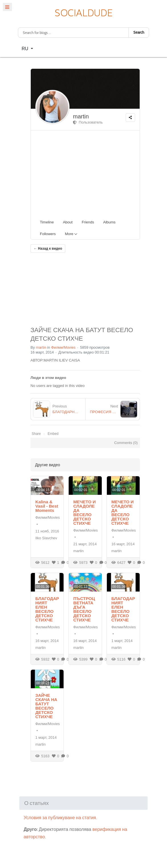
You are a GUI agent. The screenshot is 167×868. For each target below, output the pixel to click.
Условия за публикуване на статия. (60, 818)
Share (36, 434)
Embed (53, 434)
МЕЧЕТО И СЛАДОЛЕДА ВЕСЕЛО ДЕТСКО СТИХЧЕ (84, 512)
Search (139, 32)
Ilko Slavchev (46, 538)
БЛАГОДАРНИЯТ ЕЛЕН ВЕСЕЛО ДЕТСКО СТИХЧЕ (47, 609)
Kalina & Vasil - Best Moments (47, 506)
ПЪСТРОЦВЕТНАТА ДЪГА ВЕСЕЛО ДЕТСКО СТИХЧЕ (84, 609)
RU (26, 49)
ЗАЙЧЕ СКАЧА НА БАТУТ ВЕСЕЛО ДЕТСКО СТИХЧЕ (46, 706)
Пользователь (88, 122)
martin (81, 116)
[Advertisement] (87, 173)
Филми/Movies (63, 347)
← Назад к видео (48, 249)
